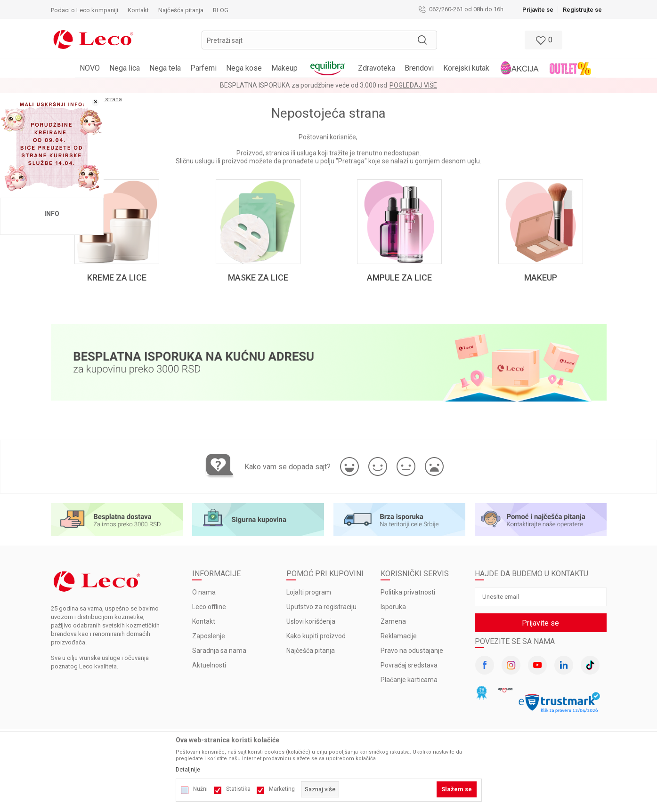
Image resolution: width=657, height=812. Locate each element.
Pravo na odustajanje (412, 651)
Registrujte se (582, 10)
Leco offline (209, 607)
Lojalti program (309, 592)
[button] (319, 40)
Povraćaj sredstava (409, 665)
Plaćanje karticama (409, 680)
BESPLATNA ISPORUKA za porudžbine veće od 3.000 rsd (304, 85)
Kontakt (204, 621)
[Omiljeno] (543, 40)
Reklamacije (399, 636)
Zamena (393, 621)
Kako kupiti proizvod (316, 636)
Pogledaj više (413, 85)
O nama (204, 592)
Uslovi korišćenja (311, 621)
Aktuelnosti (209, 665)
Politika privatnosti (408, 592)
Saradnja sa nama (219, 651)
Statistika (238, 789)
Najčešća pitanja (311, 651)
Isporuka (393, 607)
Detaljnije (188, 770)
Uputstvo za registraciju (321, 607)
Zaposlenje (209, 636)
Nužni (200, 789)
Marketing (282, 789)
